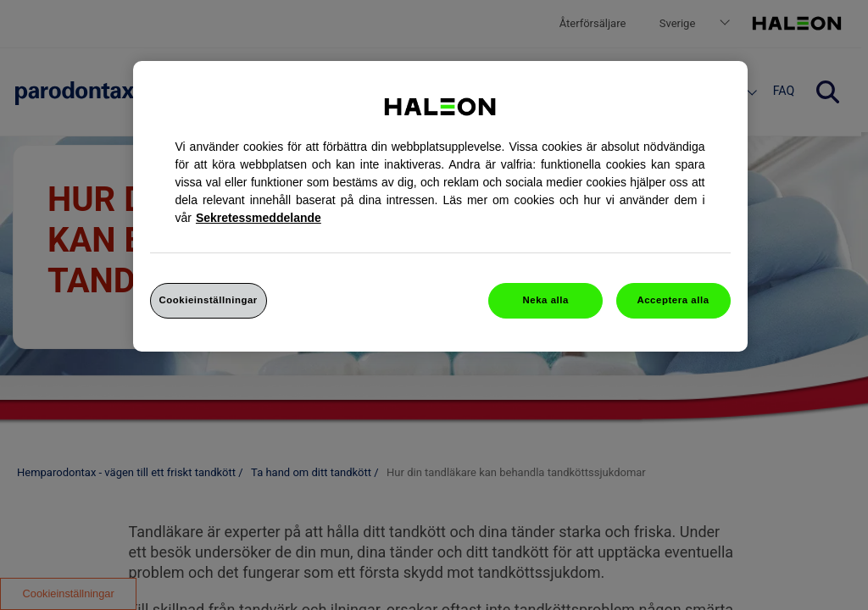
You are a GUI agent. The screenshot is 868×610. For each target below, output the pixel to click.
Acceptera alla (673, 300)
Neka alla (546, 300)
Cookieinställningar (209, 300)
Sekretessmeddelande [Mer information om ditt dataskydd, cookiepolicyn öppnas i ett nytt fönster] (259, 218)
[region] (440, 206)
